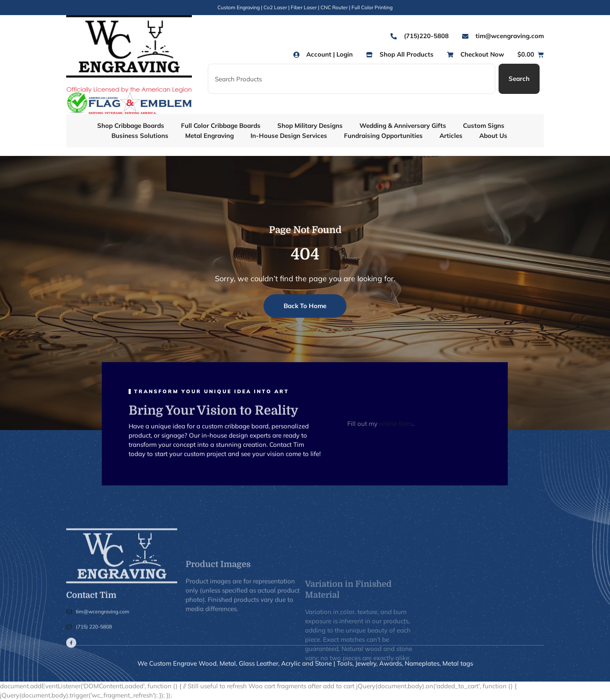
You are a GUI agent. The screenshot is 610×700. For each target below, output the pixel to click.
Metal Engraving (209, 136)
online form (396, 424)
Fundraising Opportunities (383, 136)
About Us (493, 136)
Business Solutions (140, 136)
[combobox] (352, 79)
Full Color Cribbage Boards (221, 126)
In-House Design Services (289, 136)
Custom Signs (484, 126)
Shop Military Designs (310, 126)
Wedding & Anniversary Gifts (403, 126)
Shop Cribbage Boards (131, 126)
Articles (451, 136)
